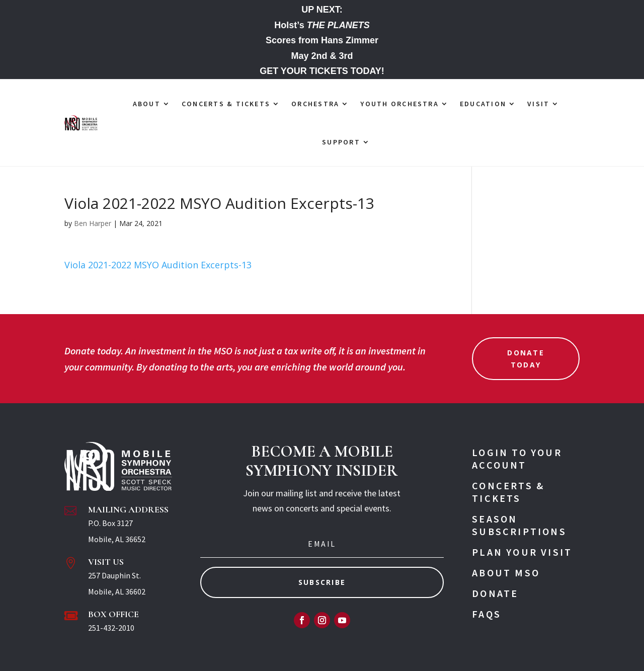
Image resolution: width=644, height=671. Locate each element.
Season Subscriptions (519, 525)
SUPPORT (341, 142)
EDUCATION (483, 104)
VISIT (538, 104)
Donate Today (526, 359)
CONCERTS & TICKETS (226, 104)
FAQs (487, 614)
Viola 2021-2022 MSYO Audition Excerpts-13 (158, 265)
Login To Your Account (517, 459)
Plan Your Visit (522, 552)
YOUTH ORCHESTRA (399, 104)
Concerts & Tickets (508, 492)
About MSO (506, 573)
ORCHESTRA (315, 104)
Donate (495, 593)
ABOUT (147, 104)
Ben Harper (93, 223)
